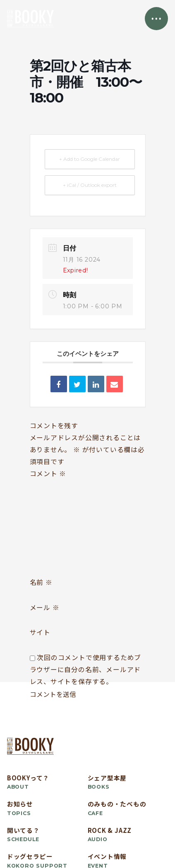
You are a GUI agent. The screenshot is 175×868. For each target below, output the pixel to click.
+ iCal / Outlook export (90, 185)
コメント (48, 473)
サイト (40, 632)
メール (45, 607)
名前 (41, 582)
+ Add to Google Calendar (90, 159)
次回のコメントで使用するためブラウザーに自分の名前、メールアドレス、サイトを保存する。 (86, 669)
